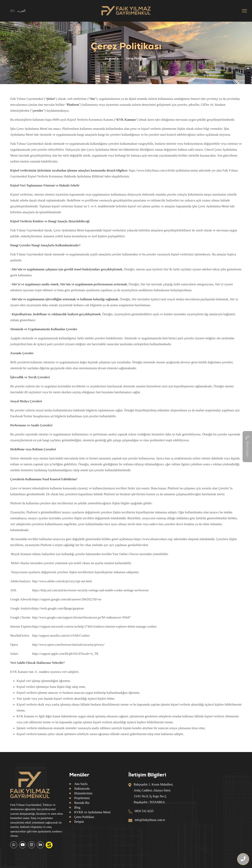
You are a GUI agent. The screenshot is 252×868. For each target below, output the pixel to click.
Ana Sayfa (81, 784)
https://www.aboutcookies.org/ (154, 539)
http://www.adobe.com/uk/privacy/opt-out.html (62, 581)
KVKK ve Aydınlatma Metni (92, 812)
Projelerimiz (82, 798)
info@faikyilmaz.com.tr (150, 820)
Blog (77, 807)
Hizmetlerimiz (83, 793)
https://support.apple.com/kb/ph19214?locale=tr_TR (65, 654)
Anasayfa (112, 58)
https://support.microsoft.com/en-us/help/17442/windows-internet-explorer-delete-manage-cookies (94, 626)
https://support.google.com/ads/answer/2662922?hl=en (67, 599)
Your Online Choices (125, 554)
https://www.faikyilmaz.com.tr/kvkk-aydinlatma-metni (163, 170)
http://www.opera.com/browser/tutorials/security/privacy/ (69, 645)
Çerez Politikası (84, 817)
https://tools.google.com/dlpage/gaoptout (58, 608)
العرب (21, 11)
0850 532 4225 (144, 811)
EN (12, 11)
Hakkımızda (82, 789)
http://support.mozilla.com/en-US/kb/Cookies (61, 636)
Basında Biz (82, 803)
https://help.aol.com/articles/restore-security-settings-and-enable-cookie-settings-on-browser (91, 590)
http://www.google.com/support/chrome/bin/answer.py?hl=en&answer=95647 (82, 617)
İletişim (79, 822)
